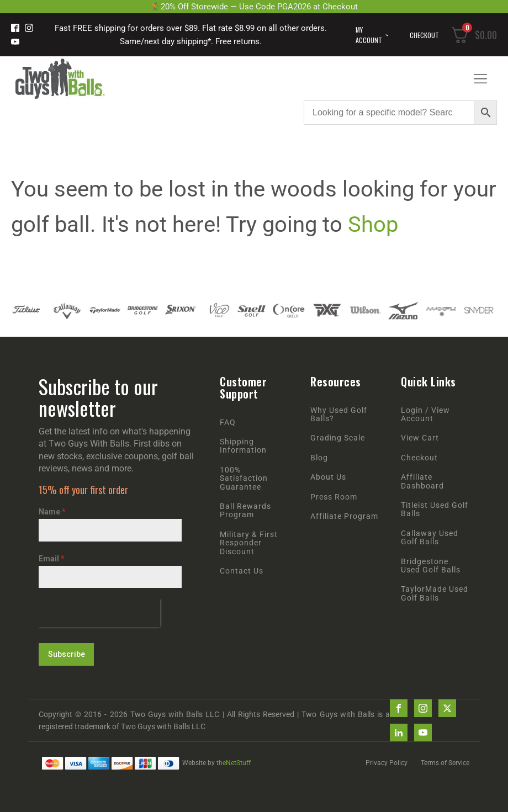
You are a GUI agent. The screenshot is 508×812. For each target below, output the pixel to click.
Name (52, 512)
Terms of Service (445, 763)
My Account (369, 35)
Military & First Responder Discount (249, 543)
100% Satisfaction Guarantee (244, 479)
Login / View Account (425, 415)
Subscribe (67, 654)
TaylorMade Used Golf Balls (435, 593)
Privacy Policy (387, 763)
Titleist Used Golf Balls (435, 510)
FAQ (228, 423)
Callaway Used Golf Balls (430, 538)
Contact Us (242, 571)
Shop (373, 224)
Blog (319, 458)
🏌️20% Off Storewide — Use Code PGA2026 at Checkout (254, 7)
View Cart (420, 438)
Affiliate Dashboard (422, 481)
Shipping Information (243, 446)
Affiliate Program (344, 516)
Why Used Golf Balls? (339, 415)
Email (52, 559)
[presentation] (99, 613)
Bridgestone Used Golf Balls (431, 566)
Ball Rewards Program (245, 511)
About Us (328, 477)
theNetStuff (234, 763)
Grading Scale (338, 438)
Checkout (424, 35)
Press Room (334, 497)
